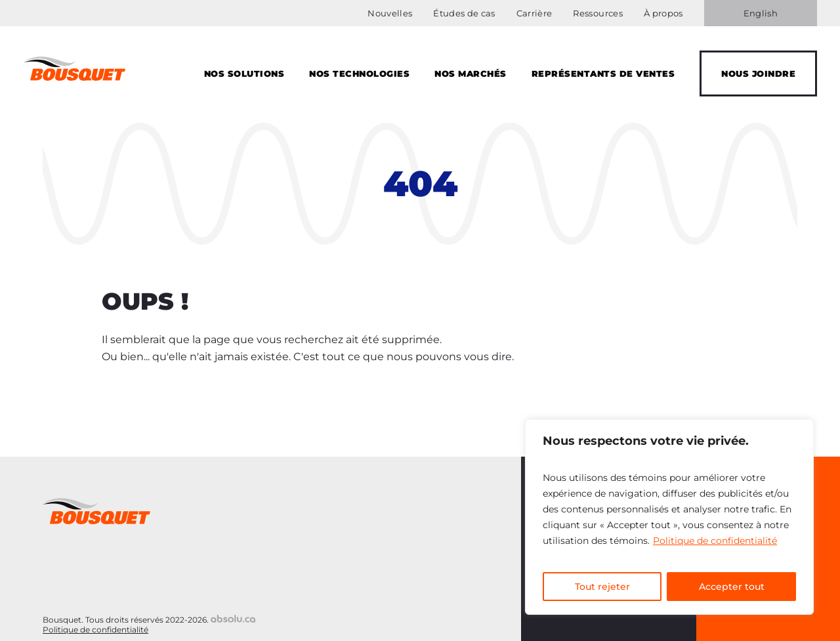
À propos (663, 13)
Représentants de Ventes (603, 73)
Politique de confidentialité (715, 541)
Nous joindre (758, 73)
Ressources (598, 13)
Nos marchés (471, 73)
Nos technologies (359, 73)
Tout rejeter (602, 587)
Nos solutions (244, 73)
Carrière (535, 13)
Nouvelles (390, 13)
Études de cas (464, 13)
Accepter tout (732, 587)
